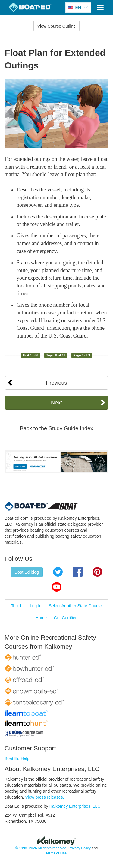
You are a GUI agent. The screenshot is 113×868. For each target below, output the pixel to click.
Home (41, 618)
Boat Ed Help (17, 758)
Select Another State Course (75, 606)
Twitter (58, 572)
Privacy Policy (80, 848)
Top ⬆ (17, 606)
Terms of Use (56, 853)
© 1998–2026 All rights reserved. (41, 848)
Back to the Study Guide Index (56, 428)
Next (56, 403)
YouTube (57, 587)
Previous (56, 383)
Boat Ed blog (27, 572)
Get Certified (66, 618)
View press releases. (45, 797)
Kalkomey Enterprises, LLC (75, 806)
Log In (36, 606)
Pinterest (97, 572)
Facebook (78, 572)
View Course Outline (56, 26)
